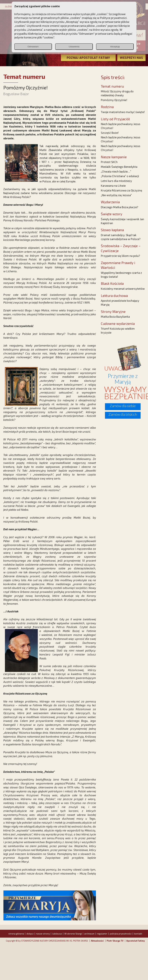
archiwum (89, 934)
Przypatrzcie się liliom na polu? (120, 256)
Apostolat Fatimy (136, 941)
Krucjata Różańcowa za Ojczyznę (121, 190)
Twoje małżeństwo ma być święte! (123, 112)
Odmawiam (33, 47)
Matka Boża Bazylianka (115, 316)
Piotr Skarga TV (115, 941)
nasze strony (43, 934)
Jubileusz (57, 934)
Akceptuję (115, 47)
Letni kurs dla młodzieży (116, 181)
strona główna (16, 934)
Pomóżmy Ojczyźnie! (114, 100)
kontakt (138, 934)
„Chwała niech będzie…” (116, 171)
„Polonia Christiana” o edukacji (120, 176)
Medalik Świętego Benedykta (119, 167)
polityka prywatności (121, 934)
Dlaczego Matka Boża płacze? (120, 207)
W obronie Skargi (73, 934)
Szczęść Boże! (110, 133)
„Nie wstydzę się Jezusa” (116, 195)
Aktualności (97, 941)
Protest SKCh (109, 162)
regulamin (102, 934)
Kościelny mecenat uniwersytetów (123, 289)
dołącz (30, 934)
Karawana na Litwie (113, 186)
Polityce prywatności (113, 18)
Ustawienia (74, 47)
